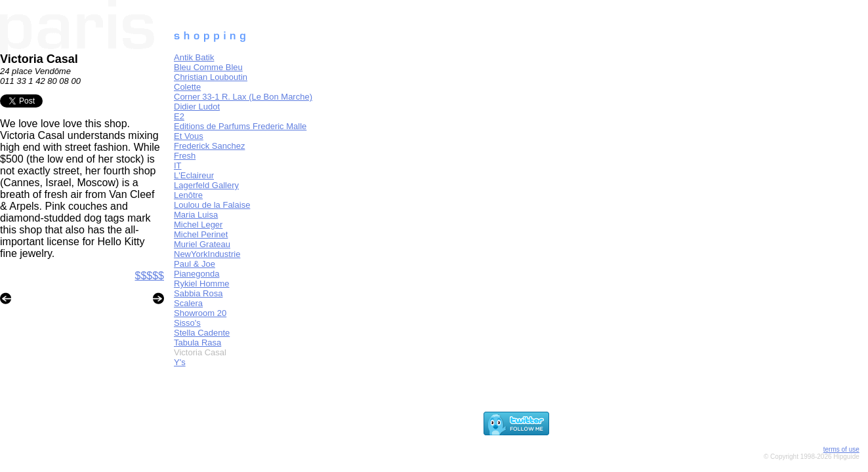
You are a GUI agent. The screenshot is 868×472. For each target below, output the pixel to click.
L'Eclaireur (194, 175)
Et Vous (189, 136)
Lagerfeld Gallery (206, 185)
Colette (187, 87)
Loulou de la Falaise (212, 205)
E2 (179, 116)
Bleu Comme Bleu (208, 67)
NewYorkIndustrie (207, 254)
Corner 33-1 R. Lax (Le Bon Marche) (243, 97)
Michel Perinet (201, 234)
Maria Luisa (196, 215)
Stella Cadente (202, 333)
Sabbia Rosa (198, 293)
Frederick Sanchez (209, 146)
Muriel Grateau (202, 244)
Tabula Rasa (197, 343)
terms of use (841, 449)
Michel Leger (198, 225)
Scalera (188, 303)
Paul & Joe (195, 264)
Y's (180, 362)
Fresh (185, 156)
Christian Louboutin (211, 77)
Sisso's (187, 323)
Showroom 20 (200, 313)
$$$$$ (150, 276)
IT (178, 166)
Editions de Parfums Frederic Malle (240, 126)
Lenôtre (188, 195)
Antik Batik (194, 57)
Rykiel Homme (202, 284)
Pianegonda (196, 274)
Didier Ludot (197, 107)
